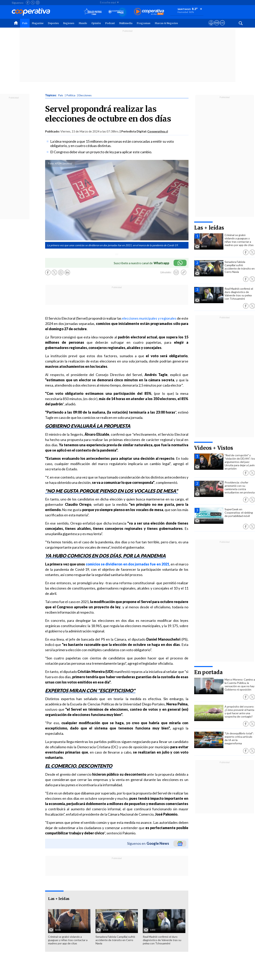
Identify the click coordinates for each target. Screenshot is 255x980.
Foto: (51, 163)
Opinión (96, 23)
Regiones (69, 23)
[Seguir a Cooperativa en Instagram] (38, 3)
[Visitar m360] (217, 26)
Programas (144, 23)
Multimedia (126, 23)
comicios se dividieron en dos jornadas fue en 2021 (128, 564)
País (25, 23)
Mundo (83, 23)
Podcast (110, 23)
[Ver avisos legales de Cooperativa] (211, 26)
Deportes (53, 23)
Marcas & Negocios (166, 23)
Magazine (38, 23)
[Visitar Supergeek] (222, 26)
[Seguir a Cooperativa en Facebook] (28, 3)
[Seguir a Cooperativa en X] (33, 3)
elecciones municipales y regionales (149, 318)
